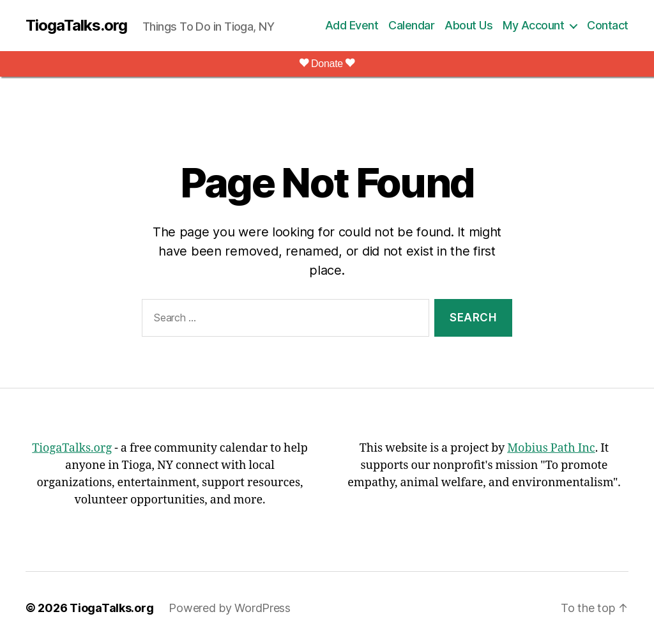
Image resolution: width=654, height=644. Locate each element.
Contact (608, 25)
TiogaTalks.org (76, 26)
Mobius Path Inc (551, 448)
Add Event (352, 25)
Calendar (411, 25)
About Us (468, 25)
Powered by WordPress (230, 608)
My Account (533, 25)
